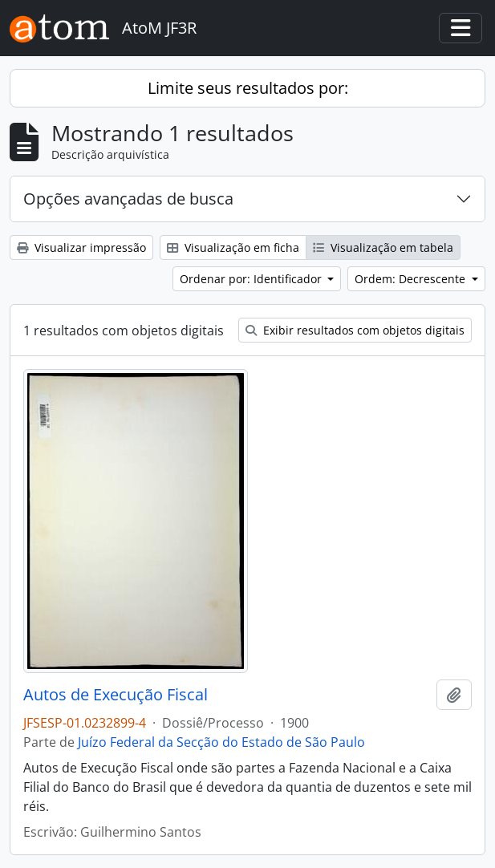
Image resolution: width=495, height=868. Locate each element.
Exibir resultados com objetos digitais (355, 330)
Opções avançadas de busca (128, 199)
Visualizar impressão (81, 247)
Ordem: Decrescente (412, 279)
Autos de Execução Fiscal (116, 695)
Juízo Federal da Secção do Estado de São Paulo (221, 742)
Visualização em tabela (383, 247)
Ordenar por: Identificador (252, 279)
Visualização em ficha (233, 247)
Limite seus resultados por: (248, 88)
